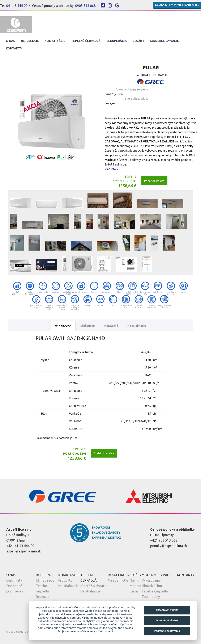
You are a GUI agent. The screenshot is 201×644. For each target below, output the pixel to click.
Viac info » (111, 169)
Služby (138, 41)
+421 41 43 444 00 (20, 546)
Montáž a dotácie (94, 586)
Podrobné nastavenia (167, 631)
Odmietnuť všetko (167, 620)
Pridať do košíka (154, 181)
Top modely (151, 597)
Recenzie (42, 597)
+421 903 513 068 (164, 540)
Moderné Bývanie (165, 41)
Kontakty (14, 48)
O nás (10, 41)
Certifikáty (14, 580)
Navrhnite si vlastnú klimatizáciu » (177, 5)
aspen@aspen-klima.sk (24, 551)
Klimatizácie (55, 41)
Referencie (30, 41)
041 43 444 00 (17, 6)
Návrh (134, 580)
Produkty (65, 580)
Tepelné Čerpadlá (86, 41)
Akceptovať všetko (167, 610)
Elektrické (88, 326)
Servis (134, 591)
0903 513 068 (85, 6)
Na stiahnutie (137, 326)
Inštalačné (111, 326)
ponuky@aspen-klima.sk (169, 546)
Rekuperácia (117, 41)
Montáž (136, 586)
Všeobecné (63, 326)
